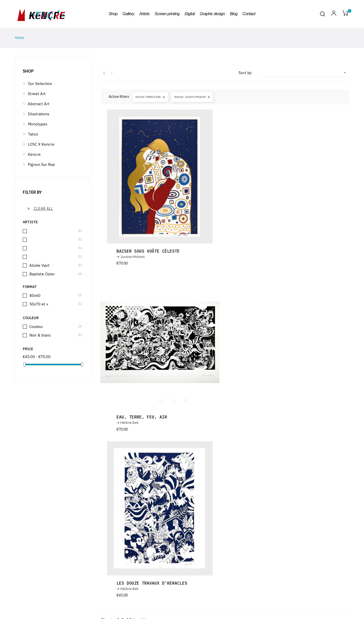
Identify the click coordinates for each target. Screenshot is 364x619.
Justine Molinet (133, 257)
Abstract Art (39, 104)
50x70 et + (53, 304)
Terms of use (285, 601)
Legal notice (284, 595)
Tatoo (33, 134)
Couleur (53, 327)
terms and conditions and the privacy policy (190, 544)
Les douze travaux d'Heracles (153, 417)
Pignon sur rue (41, 164)
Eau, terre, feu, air (271, 251)
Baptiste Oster (53, 274)
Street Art (37, 94)
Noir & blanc (53, 335)
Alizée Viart (53, 265)
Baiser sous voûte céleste (149, 251)
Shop (28, 71)
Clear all (40, 209)
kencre (47, 14)
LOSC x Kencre (41, 144)
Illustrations (39, 114)
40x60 (53, 295)
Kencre (34, 154)
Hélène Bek (259, 257)
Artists (280, 607)
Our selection (40, 84)
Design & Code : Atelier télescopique (303, 589)
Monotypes (38, 124)
